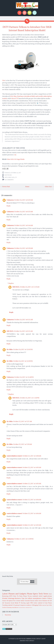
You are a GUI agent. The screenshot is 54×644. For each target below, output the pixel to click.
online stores (38, 601)
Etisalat (5, 598)
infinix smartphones (35, 598)
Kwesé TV (15, 98)
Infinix (22, 601)
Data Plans (23, 596)
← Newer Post (5, 186)
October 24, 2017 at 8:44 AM (23, 225)
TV (16, 177)
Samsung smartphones (13, 607)
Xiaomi (32, 601)
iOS (8, 601)
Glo (26, 598)
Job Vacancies (6, 603)
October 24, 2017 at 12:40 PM (24, 377)
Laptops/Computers (20, 605)
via (15, 155)
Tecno (30, 596)
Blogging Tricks (37, 605)
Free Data (11, 177)
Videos (49, 598)
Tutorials (27, 601)
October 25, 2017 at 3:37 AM (23, 421)
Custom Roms (22, 607)
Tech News (43, 594)
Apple (28, 603)
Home (27, 186)
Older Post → (49, 186)
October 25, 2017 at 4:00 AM (32, 456)
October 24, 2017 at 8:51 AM (23, 319)
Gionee (4, 601)
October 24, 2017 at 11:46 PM (30, 398)
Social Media (15, 603)
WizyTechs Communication (27, 639)
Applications (47, 596)
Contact (38, 639)
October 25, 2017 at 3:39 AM (23, 444)
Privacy (32, 641)
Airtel (41, 596)
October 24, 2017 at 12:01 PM (23, 349)
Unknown (10, 200)
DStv (6, 177)
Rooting (23, 603)
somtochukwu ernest (14, 456)
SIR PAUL (16, 287)
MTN (11, 596)
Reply (9, 206)
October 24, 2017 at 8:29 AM (23, 200)
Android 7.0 (11, 605)
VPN (31, 603)
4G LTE (50, 601)
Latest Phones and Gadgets (14, 594)
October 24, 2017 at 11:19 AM (30, 287)
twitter (35, 603)
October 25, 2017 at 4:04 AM (32, 500)
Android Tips (45, 605)
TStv (4, 80)
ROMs (50, 605)
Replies (11, 283)
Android (35, 596)
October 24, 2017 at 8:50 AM (23, 248)
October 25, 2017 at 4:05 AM (32, 525)
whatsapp (11, 598)
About (44, 639)
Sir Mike (10, 349)
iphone (11, 601)
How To (16, 596)
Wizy (27, 641)
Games (44, 598)
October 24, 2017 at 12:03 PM (23, 361)
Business (45, 601)
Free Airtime (17, 601)
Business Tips (20, 598)
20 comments (9, 180)
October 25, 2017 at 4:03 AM (32, 467)
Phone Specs (32, 594)
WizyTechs (8, 175)
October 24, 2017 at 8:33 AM (23, 211)
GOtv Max (13, 96)
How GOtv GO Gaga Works (16, 159)
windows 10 (29, 605)
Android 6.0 (41, 603)
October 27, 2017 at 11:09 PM (24, 539)
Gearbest (4, 607)
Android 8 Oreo (29, 607)
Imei (46, 603)
